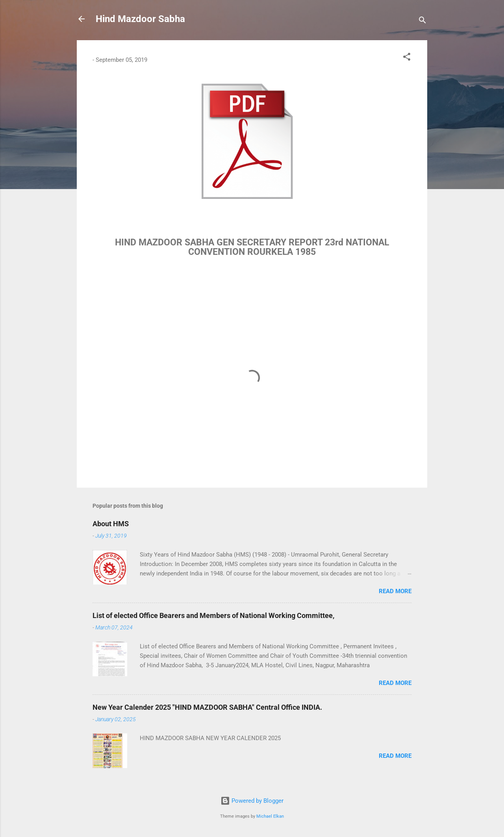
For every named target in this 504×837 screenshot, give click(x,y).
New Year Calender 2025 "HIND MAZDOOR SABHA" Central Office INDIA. (207, 707)
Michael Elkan (270, 816)
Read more (395, 591)
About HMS (111, 524)
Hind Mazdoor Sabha (140, 19)
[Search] (422, 21)
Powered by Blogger (252, 801)
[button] (407, 58)
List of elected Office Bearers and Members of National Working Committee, (213, 615)
